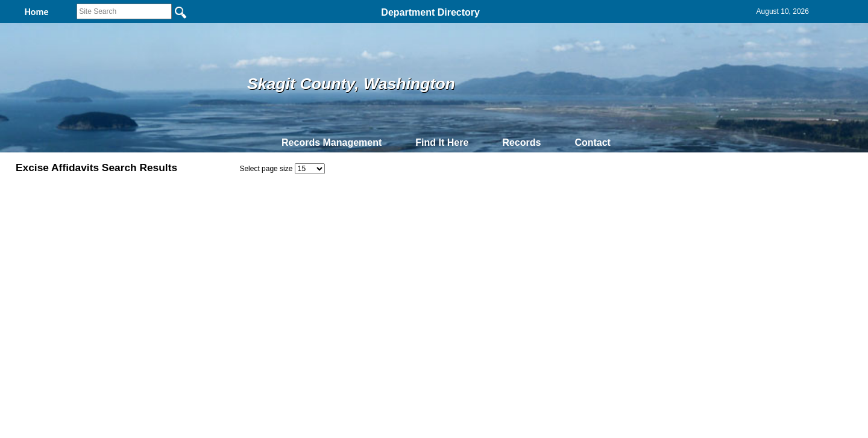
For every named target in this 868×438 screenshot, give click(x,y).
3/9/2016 (524, 232)
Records (521, 142)
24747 (61, 258)
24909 (61, 245)
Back (270, 292)
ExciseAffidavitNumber (96, 220)
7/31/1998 (526, 258)
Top (234, 292)
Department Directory (430, 12)
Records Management (332, 142)
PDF (26, 220)
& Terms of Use (473, 292)
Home (317, 292)
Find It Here (442, 142)
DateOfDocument (543, 220)
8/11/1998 (526, 245)
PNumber (341, 220)
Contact (593, 142)
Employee (733, 220)
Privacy (429, 292)
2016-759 (66, 232)
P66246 (334, 232)
